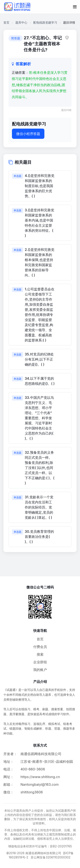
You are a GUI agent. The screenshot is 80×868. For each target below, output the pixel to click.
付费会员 (40, 647)
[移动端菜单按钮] (75, 7)
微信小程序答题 (28, 134)
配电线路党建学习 (45, 22)
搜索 (40, 654)
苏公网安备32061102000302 (51, 857)
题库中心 (21, 22)
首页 (6, 22)
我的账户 (40, 670)
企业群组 (40, 662)
